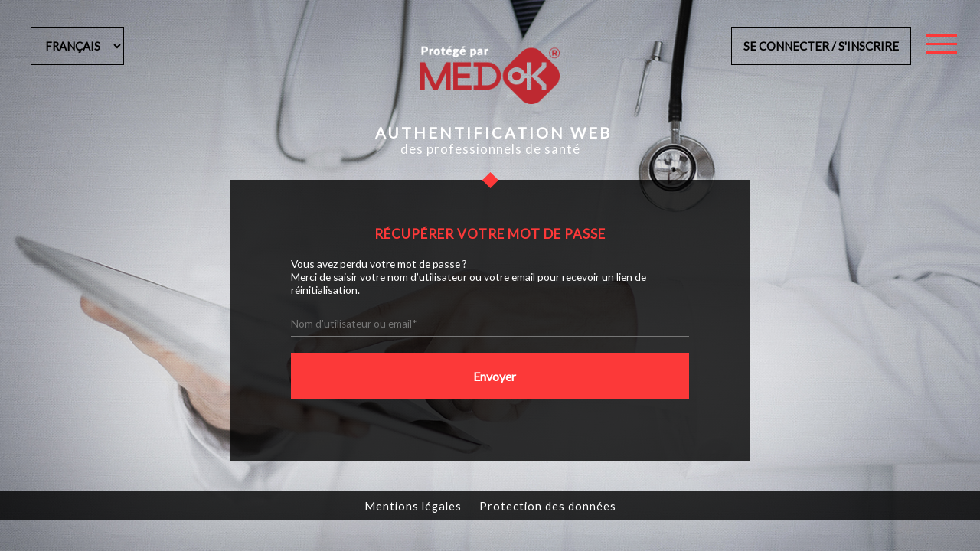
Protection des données (548, 506)
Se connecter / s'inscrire (821, 46)
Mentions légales (413, 506)
